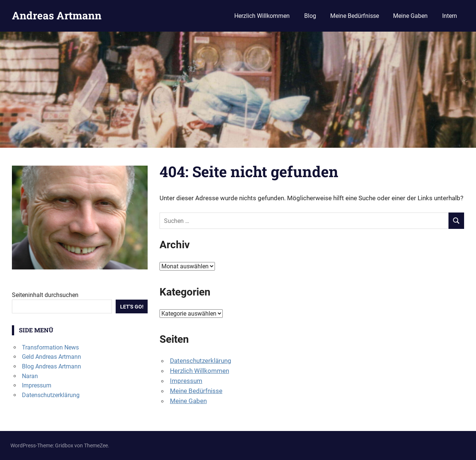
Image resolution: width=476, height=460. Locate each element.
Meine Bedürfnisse (355, 16)
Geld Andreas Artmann (52, 357)
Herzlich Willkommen (262, 16)
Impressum (186, 381)
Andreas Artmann (57, 15)
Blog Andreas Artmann (52, 366)
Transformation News (50, 347)
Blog (310, 16)
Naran (30, 376)
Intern (450, 16)
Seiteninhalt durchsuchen (45, 295)
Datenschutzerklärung (201, 361)
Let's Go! (132, 307)
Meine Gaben (410, 16)
